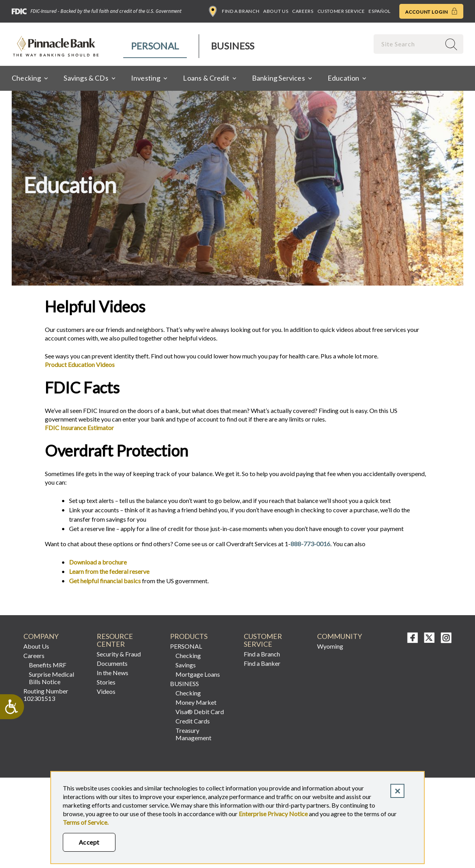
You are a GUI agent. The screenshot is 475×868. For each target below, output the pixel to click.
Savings (186, 665)
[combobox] (408, 44)
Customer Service (341, 11)
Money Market (196, 702)
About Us (276, 11)
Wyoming (330, 646)
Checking (188, 655)
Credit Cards (193, 721)
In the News (113, 673)
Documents (112, 663)
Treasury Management (193, 734)
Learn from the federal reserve (109, 571)
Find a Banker (262, 663)
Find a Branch (234, 11)
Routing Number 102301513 (46, 695)
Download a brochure (98, 562)
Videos (106, 691)
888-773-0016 (310, 544)
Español (379, 11)
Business (233, 46)
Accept (89, 842)
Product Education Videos (80, 364)
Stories (106, 682)
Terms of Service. (86, 822)
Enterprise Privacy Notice (273, 814)
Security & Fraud (119, 654)
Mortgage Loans (198, 674)
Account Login (431, 11)
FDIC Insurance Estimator (79, 428)
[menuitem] (155, 46)
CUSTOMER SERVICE (263, 640)
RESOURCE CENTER (115, 640)
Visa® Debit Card (200, 712)
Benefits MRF (48, 665)
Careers (303, 11)
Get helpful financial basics (105, 581)
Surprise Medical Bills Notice (51, 678)
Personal (155, 46)
